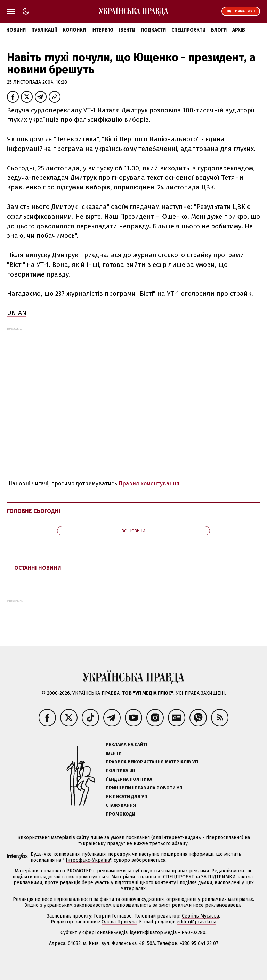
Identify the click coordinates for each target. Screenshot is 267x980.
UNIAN (17, 313)
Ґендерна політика (129, 779)
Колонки (74, 30)
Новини (16, 30)
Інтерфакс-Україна (88, 860)
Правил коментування (149, 484)
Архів (239, 30)
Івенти (127, 30)
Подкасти (153, 30)
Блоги (219, 30)
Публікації (44, 30)
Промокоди (120, 814)
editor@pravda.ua (196, 922)
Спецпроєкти (188, 30)
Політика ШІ (120, 771)
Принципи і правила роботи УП (144, 788)
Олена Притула (119, 922)
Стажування (121, 805)
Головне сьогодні (34, 511)
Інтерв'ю (102, 30)
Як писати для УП (127, 797)
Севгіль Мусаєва (200, 916)
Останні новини (38, 568)
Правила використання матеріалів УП (152, 762)
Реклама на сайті (127, 745)
